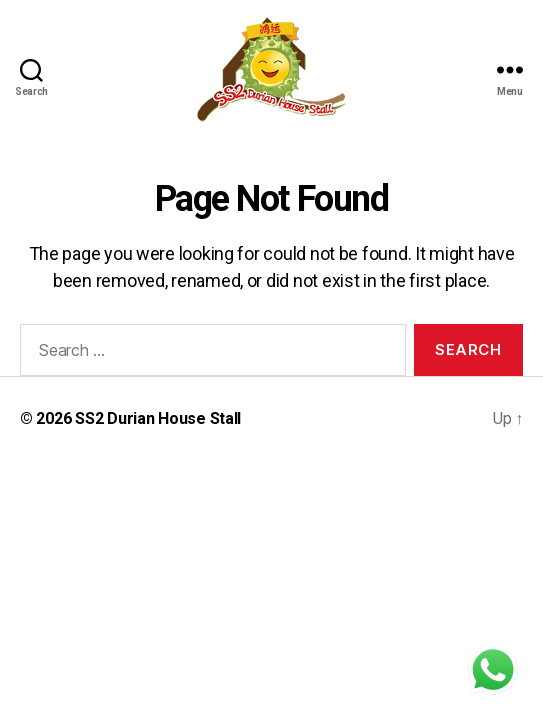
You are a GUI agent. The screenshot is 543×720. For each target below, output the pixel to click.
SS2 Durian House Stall (158, 418)
